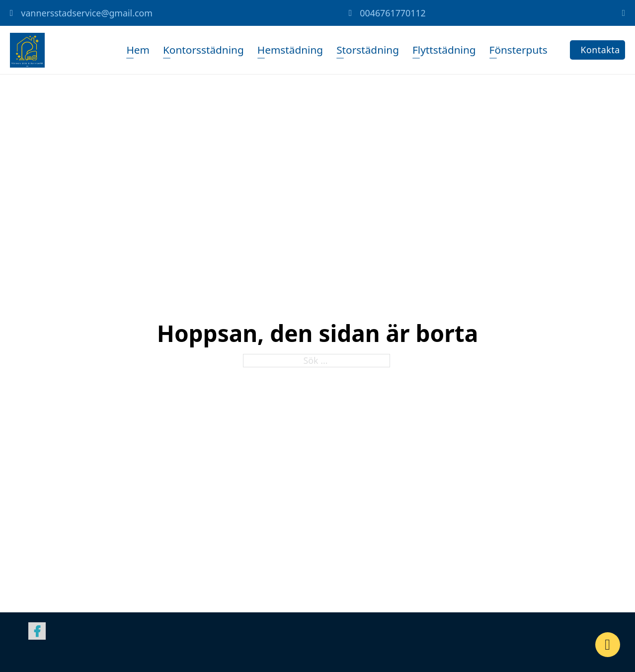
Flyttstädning (444, 50)
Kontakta (600, 50)
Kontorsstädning (203, 50)
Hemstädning (290, 50)
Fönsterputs (518, 50)
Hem (138, 50)
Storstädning (368, 50)
